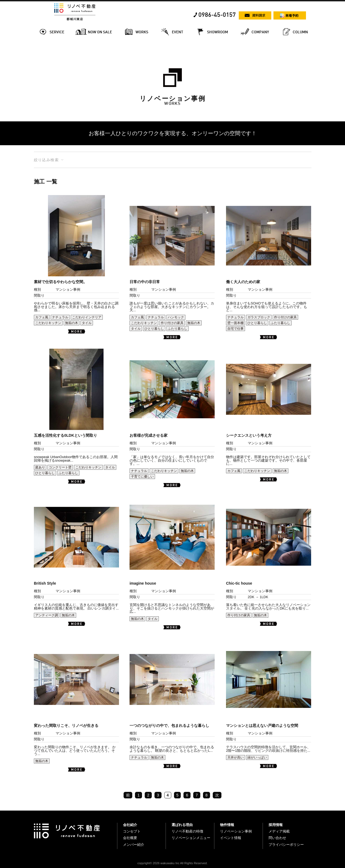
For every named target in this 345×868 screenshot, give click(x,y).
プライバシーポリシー (286, 845)
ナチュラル (60, 317)
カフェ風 (42, 317)
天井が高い (236, 757)
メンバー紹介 (134, 845)
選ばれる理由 (182, 825)
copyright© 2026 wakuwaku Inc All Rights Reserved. (172, 863)
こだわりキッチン (48, 323)
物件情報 (227, 825)
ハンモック (176, 317)
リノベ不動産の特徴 (187, 831)
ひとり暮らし (154, 329)
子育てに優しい (142, 477)
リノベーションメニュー (191, 838)
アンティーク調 (47, 615)
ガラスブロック (259, 317)
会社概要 (130, 838)
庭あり (40, 467)
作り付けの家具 (172, 323)
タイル (87, 323)
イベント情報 (231, 838)
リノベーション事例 (236, 831)
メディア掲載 (279, 831)
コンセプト (132, 831)
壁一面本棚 (236, 323)
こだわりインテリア (87, 317)
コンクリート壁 (60, 467)
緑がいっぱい (257, 757)
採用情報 (276, 825)
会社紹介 (130, 825)
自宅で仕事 (236, 329)
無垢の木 (72, 323)
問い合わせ (277, 838)
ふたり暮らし (178, 329)
